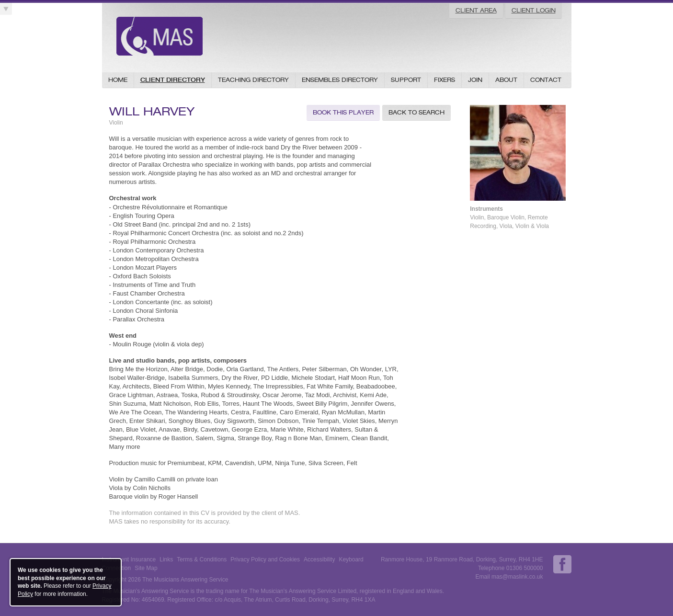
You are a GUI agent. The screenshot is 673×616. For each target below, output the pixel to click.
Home (118, 80)
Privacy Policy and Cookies (265, 559)
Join (475, 80)
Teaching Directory (253, 80)
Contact (546, 80)
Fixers (445, 80)
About (506, 80)
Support (406, 80)
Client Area (476, 10)
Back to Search (416, 112)
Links (166, 559)
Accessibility (319, 559)
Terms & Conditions (202, 559)
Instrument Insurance (129, 559)
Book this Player (343, 112)
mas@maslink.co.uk (517, 577)
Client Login (534, 10)
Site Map (146, 568)
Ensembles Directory (340, 80)
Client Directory (173, 80)
